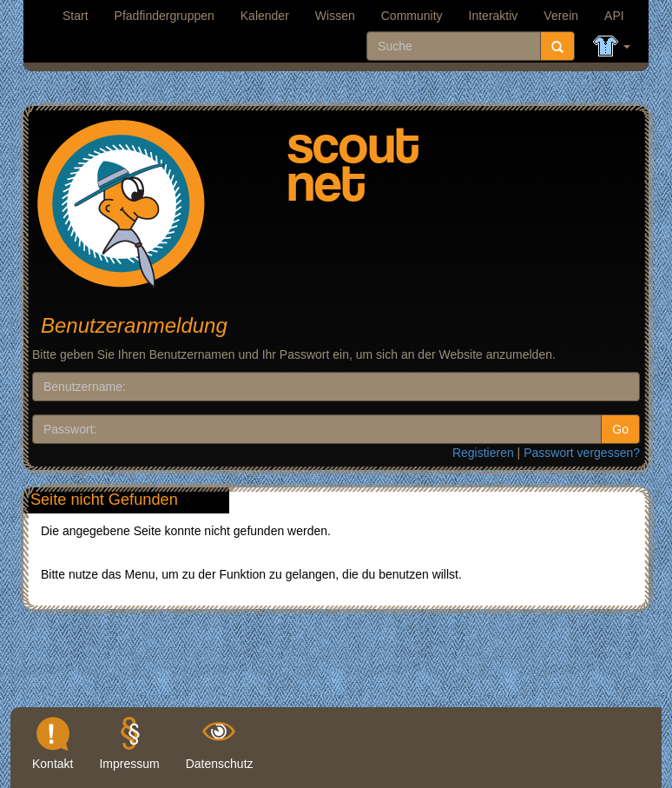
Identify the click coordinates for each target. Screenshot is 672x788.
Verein (561, 16)
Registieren (483, 453)
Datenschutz (220, 764)
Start (76, 16)
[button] (612, 46)
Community (412, 16)
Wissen (335, 16)
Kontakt (53, 764)
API (614, 16)
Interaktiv (494, 16)
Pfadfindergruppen (165, 16)
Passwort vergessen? (582, 453)
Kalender (265, 16)
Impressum (129, 764)
